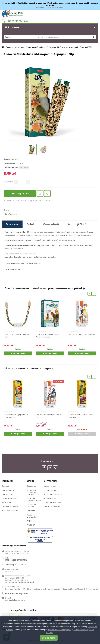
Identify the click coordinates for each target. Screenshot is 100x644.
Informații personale (52, 502)
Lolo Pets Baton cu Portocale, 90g (82, 334)
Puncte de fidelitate (10, 510)
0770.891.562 (22, 560)
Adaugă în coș (20, 194)
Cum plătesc (7, 494)
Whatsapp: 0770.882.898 (16, 565)
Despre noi (32, 486)
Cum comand (8, 490)
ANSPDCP (31, 525)
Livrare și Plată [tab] (77, 224)
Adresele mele (50, 498)
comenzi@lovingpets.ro (15, 600)
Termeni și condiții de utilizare (31, 492)
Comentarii (51, 224)
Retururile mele (50, 486)
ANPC (29, 521)
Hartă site (31, 511)
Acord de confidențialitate (34, 499)
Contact (5, 486)
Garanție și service (10, 506)
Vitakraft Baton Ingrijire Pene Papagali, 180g (16, 416)
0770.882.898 (14, 21)
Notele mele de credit (53, 494)
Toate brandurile (31, 516)
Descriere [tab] (12, 224)
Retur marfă (7, 502)
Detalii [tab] (31, 224)
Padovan (14, 159)
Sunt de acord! (49, 638)
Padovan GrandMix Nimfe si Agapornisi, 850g (47, 336)
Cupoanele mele (51, 490)
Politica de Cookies (31, 506)
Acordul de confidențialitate (59, 630)
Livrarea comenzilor (10, 498)
